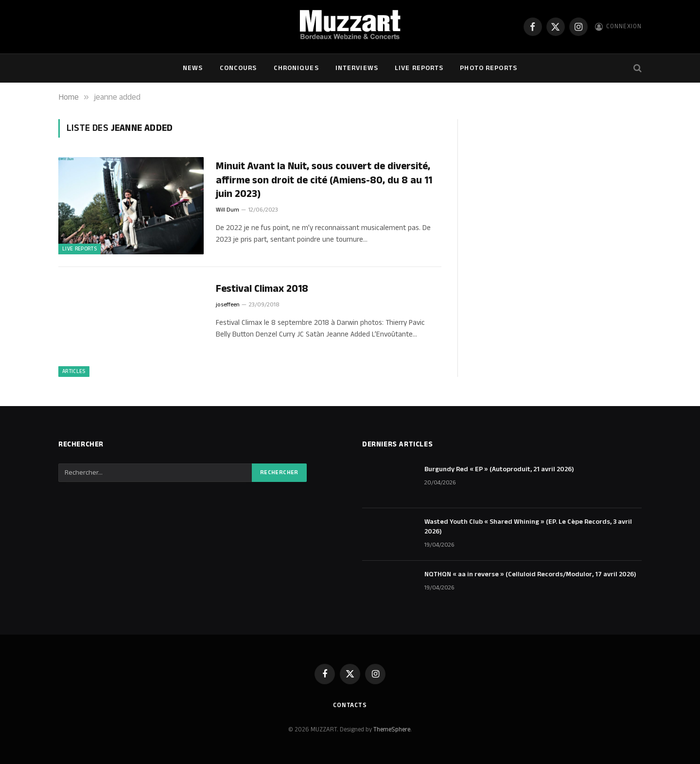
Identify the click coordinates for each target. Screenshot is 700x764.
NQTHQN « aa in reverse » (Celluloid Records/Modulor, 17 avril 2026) (530, 574)
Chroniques (296, 68)
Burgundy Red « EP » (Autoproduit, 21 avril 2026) (499, 469)
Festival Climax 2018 (262, 289)
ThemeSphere (392, 729)
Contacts (350, 705)
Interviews (357, 68)
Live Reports (419, 68)
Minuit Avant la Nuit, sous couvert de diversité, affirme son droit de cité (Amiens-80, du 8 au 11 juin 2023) (324, 180)
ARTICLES (74, 372)
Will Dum (227, 210)
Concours (238, 68)
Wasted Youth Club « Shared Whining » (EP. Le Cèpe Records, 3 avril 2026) (528, 527)
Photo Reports (489, 68)
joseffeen (228, 305)
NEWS (193, 68)
